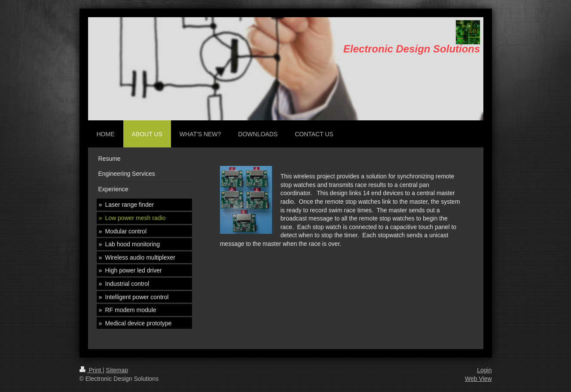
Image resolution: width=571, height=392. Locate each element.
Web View (478, 379)
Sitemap (117, 370)
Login (484, 370)
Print (91, 370)
